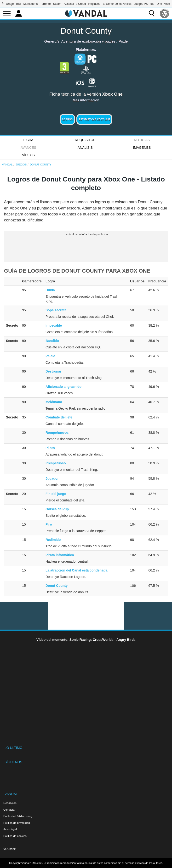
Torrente (46, 4)
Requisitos (85, 140)
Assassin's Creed (75, 4)
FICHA (28, 140)
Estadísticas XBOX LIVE (94, 119)
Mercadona (31, 4)
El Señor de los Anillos (117, 4)
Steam (57, 4)
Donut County (86, 31)
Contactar (9, 810)
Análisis (85, 148)
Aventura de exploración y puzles (88, 41)
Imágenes (142, 148)
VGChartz (9, 849)
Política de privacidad (17, 823)
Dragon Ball (14, 4)
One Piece (163, 4)
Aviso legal (10, 829)
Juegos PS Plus (144, 4)
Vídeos (28, 155)
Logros (67, 119)
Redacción (10, 803)
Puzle (123, 41)
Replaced (95, 4)
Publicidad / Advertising (18, 816)
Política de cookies (15, 836)
